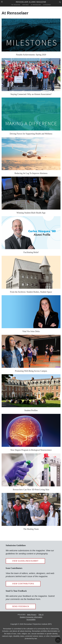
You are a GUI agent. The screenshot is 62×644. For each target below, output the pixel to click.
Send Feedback (21, 606)
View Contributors (23, 584)
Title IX (41, 615)
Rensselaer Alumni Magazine (31, 2)
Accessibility (31, 620)
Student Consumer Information (31, 617)
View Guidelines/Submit (25, 561)
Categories (47, 5)
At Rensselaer (36, 5)
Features (26, 5)
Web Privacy (32, 615)
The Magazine (16, 5)
